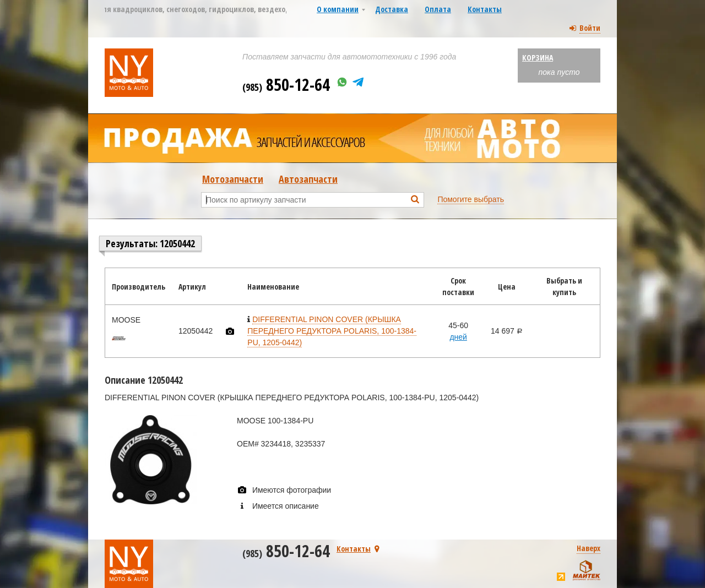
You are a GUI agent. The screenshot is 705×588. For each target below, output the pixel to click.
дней (458, 337)
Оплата (438, 9)
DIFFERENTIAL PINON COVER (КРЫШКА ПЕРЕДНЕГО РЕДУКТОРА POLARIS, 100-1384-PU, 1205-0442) (332, 331)
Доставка (392, 9)
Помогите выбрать (471, 199)
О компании (338, 9)
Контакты (485, 9)
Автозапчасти (308, 179)
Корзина (538, 58)
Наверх (589, 548)
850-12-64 (286, 85)
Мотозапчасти (233, 179)
